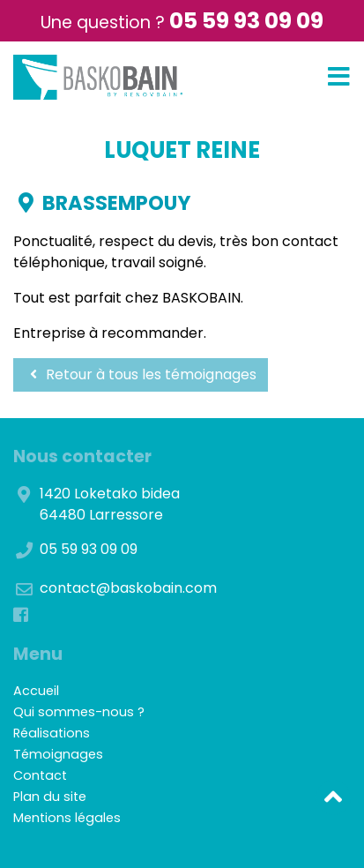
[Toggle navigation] (339, 77)
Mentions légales (67, 818)
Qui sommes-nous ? (79, 712)
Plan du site (50, 797)
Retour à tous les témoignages (141, 374)
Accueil (36, 691)
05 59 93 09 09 (246, 21)
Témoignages (58, 754)
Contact (40, 775)
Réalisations (52, 733)
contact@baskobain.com (128, 588)
